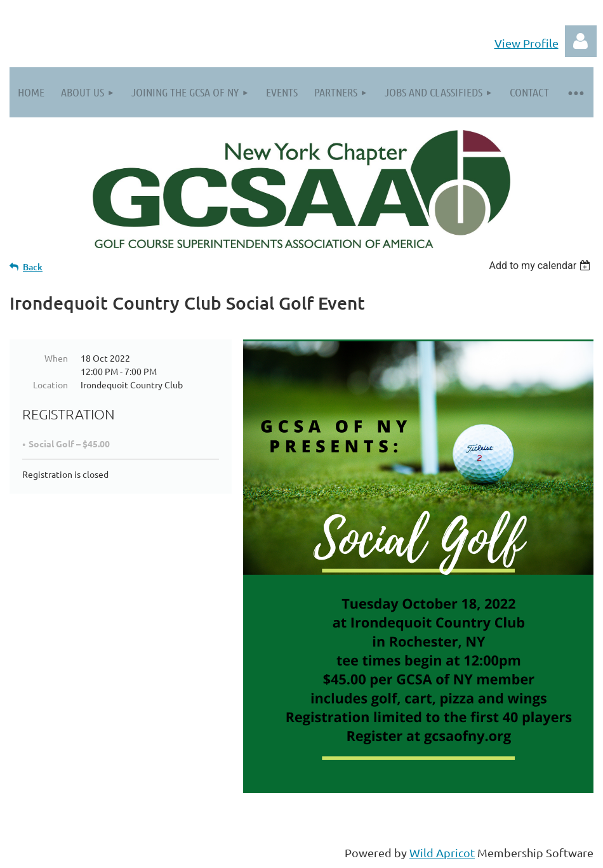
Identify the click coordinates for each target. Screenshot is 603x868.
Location (50, 385)
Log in (581, 41)
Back (33, 267)
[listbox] (541, 266)
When (56, 358)
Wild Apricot (442, 852)
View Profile (527, 43)
